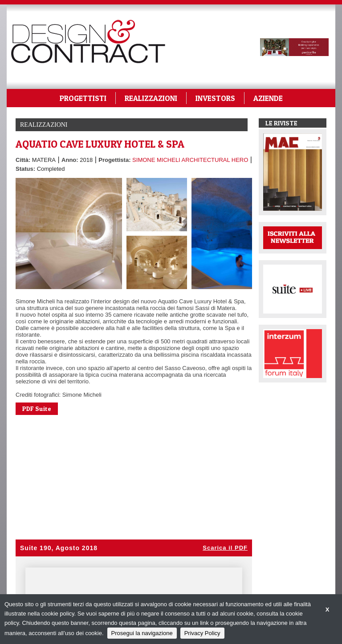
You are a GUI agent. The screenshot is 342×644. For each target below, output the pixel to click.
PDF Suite (37, 409)
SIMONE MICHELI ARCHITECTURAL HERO (190, 160)
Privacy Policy (202, 633)
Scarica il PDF (225, 548)
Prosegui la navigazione (142, 633)
